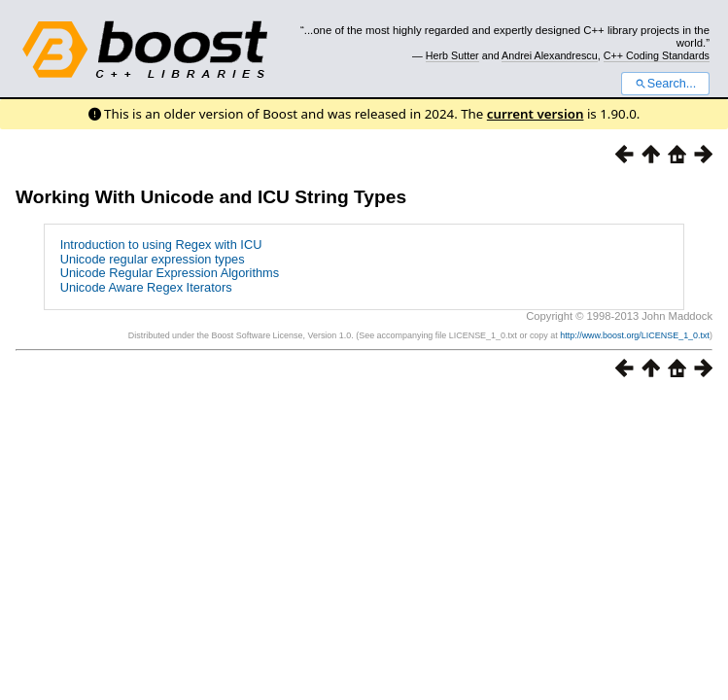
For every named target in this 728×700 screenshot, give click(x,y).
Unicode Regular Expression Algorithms (170, 273)
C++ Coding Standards (657, 55)
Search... (665, 84)
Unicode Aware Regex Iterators (146, 287)
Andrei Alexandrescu (550, 55)
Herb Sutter (452, 55)
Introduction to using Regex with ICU (161, 245)
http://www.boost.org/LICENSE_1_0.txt (635, 335)
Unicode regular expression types (153, 259)
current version (536, 114)
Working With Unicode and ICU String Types (211, 197)
